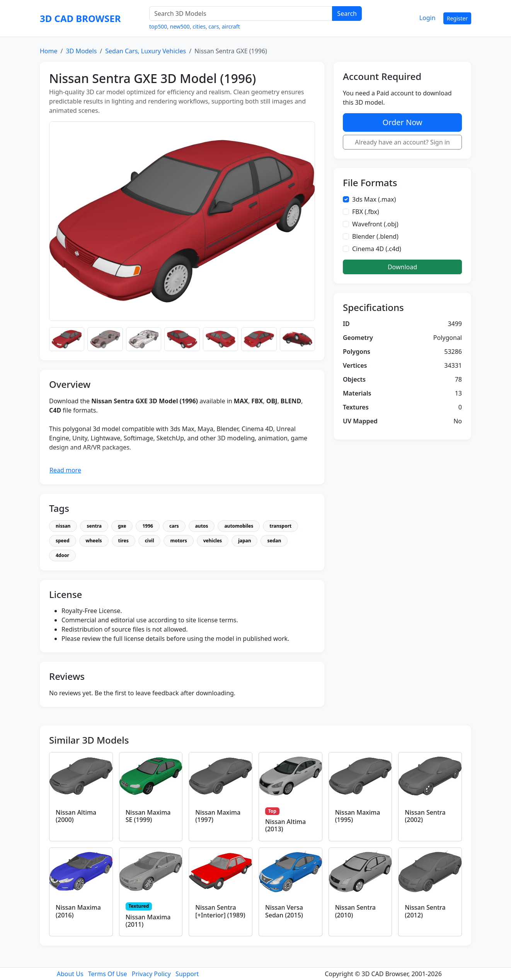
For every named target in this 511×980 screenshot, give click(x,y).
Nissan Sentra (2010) (355, 911)
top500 (158, 26)
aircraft (231, 26)
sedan (274, 541)
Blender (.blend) (375, 236)
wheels (94, 541)
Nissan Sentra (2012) (425, 911)
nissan (63, 526)
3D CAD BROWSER (80, 18)
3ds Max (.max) (374, 199)
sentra (94, 526)
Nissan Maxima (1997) (218, 816)
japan (244, 541)
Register (457, 18)
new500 (180, 26)
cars (214, 26)
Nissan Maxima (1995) (358, 816)
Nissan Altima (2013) (285, 825)
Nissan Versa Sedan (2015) (284, 911)
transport (280, 526)
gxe (122, 526)
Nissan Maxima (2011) (148, 921)
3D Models (81, 51)
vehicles (213, 541)
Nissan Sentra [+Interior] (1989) (220, 911)
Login (428, 18)
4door (62, 555)
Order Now (402, 122)
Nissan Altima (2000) (76, 816)
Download (402, 267)
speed (63, 541)
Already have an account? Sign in (402, 142)
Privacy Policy (151, 974)
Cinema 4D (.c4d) (377, 249)
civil (150, 541)
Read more (65, 470)
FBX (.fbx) (366, 212)
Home (49, 51)
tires (123, 541)
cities (199, 26)
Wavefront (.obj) (375, 224)
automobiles (239, 526)
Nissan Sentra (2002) (425, 816)
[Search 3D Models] (241, 14)
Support (187, 974)
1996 (147, 526)
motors (178, 541)
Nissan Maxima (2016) (78, 911)
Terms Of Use (108, 974)
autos (202, 526)
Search (347, 14)
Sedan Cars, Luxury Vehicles (146, 51)
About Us (70, 974)
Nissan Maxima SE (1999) (148, 816)
